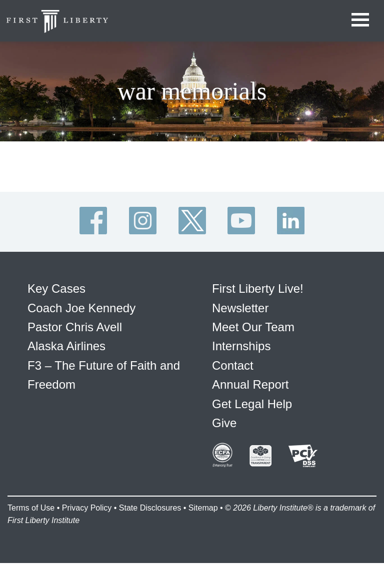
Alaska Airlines (66, 346)
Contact (233, 365)
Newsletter (240, 308)
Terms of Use (31, 508)
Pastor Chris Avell (75, 327)
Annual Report (250, 384)
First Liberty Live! (258, 289)
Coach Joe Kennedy (81, 308)
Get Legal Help (252, 404)
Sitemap (203, 508)
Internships (241, 346)
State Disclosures (150, 508)
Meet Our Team (253, 327)
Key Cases (56, 289)
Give (224, 423)
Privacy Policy (87, 508)
